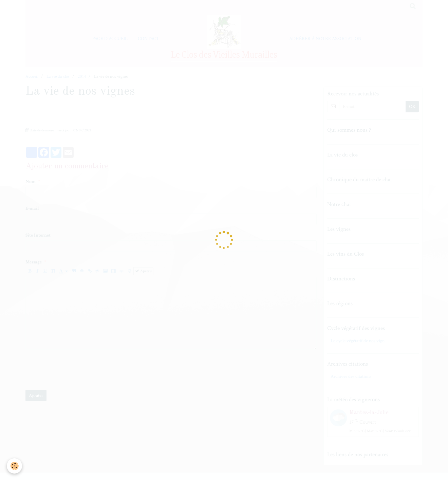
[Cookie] (14, 466)
